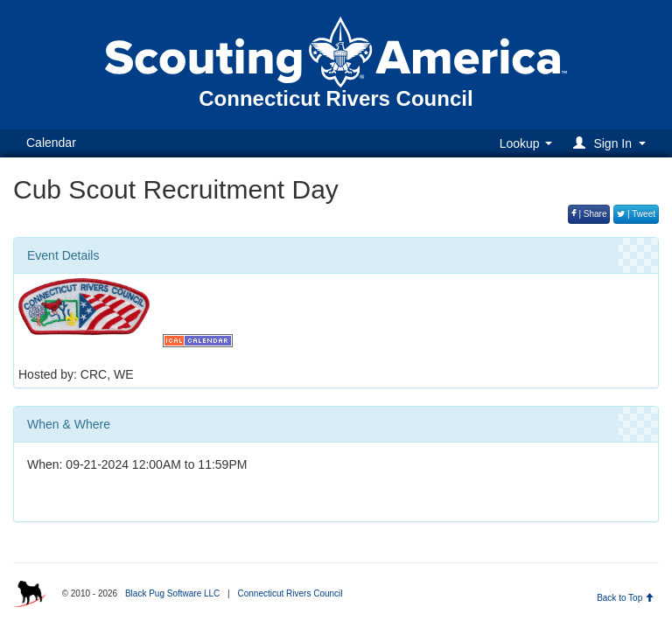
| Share (589, 214)
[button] (612, 143)
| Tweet (636, 214)
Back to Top (625, 598)
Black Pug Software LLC (172, 593)
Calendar (51, 143)
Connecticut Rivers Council (290, 593)
